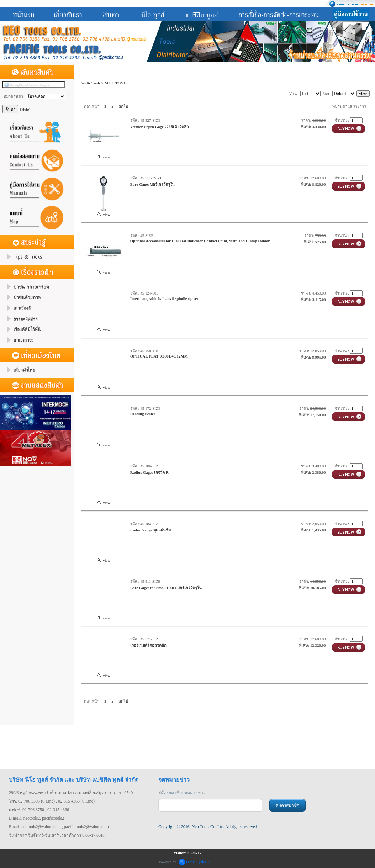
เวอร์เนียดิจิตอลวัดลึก (148, 645)
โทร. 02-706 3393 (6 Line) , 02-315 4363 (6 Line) (52, 801)
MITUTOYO (116, 83)
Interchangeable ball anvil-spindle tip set (164, 298)
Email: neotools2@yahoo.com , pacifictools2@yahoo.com (59, 827)
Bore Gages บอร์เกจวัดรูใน (153, 184)
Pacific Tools (90, 83)
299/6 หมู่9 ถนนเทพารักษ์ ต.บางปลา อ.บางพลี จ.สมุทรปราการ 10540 (71, 793)
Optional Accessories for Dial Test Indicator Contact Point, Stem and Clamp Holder (200, 241)
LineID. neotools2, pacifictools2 (36, 818)
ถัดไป (123, 106)
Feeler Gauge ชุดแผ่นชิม (150, 530)
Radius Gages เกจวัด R (149, 472)
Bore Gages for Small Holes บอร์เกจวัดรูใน (166, 588)
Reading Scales (143, 414)
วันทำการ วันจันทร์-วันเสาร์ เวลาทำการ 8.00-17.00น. (57, 835)
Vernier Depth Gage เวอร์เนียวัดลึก (160, 127)
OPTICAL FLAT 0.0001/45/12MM (159, 356)
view (104, 157)
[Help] (25, 109)
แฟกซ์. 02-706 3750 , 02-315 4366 (39, 810)
